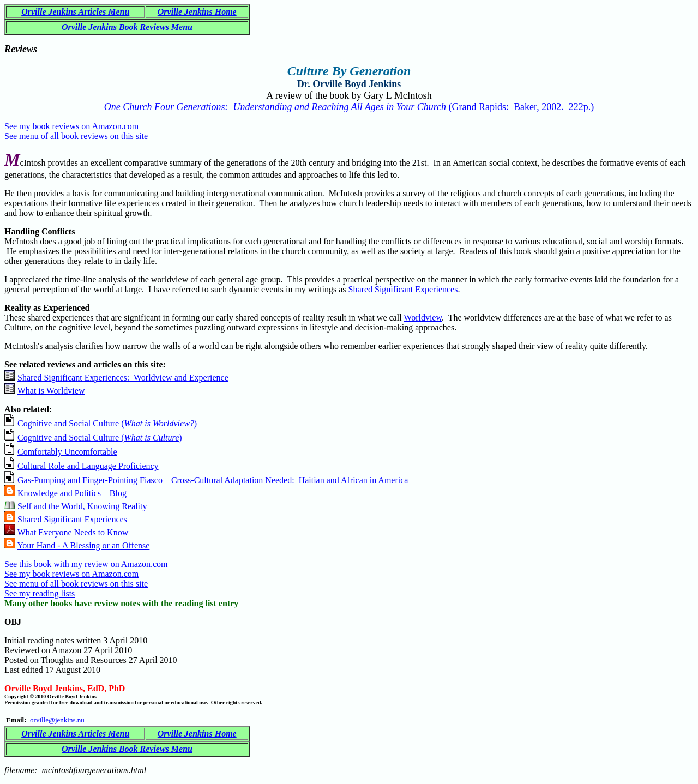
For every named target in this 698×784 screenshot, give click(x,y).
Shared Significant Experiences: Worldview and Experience (123, 378)
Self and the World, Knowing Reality (82, 506)
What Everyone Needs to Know (73, 532)
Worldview (423, 318)
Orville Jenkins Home (197, 12)
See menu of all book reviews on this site (76, 136)
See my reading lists (40, 593)
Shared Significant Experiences (403, 289)
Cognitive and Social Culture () (107, 423)
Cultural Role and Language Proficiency (88, 466)
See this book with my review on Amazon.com (86, 564)
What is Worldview (51, 391)
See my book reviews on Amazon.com (71, 126)
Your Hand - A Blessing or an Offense (83, 545)
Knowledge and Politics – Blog (72, 493)
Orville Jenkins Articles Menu (75, 12)
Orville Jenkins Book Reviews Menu (127, 27)
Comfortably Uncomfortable (67, 452)
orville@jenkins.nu (57, 720)
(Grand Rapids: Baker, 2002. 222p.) (349, 107)
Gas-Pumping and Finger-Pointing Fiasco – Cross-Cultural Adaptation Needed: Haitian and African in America (213, 480)
